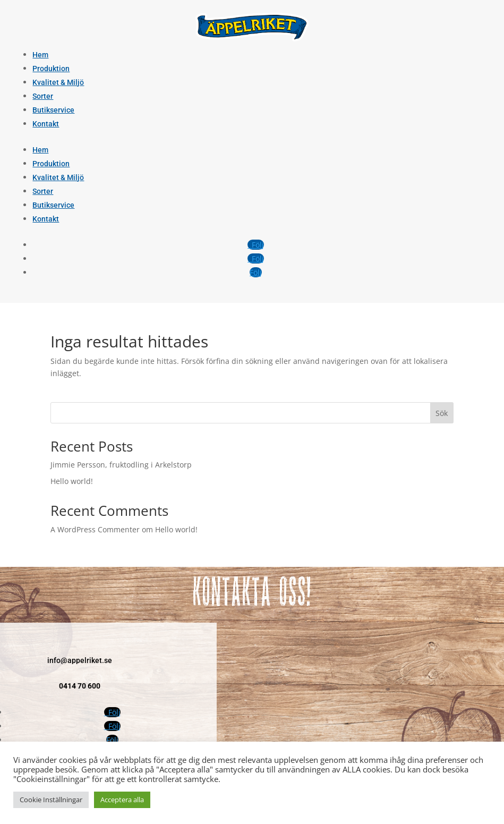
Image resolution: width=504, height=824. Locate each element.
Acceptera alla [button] (122, 800)
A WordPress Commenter (95, 529)
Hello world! (72, 481)
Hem (40, 55)
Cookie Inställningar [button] (51, 800)
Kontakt (46, 124)
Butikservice (53, 110)
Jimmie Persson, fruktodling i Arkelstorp (121, 465)
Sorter (43, 96)
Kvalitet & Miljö (58, 82)
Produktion (51, 69)
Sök (442, 413)
